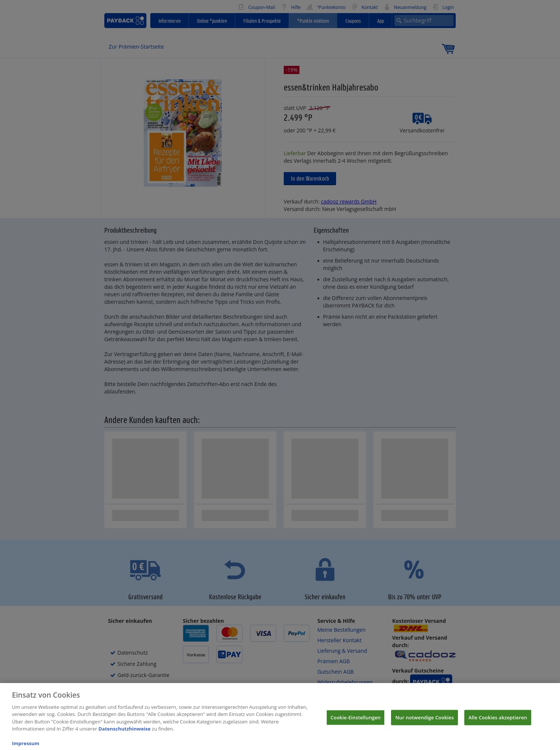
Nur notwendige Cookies (424, 723)
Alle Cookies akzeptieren (498, 723)
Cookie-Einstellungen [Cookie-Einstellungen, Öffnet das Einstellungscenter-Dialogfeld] (356, 723)
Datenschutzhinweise (124, 734)
